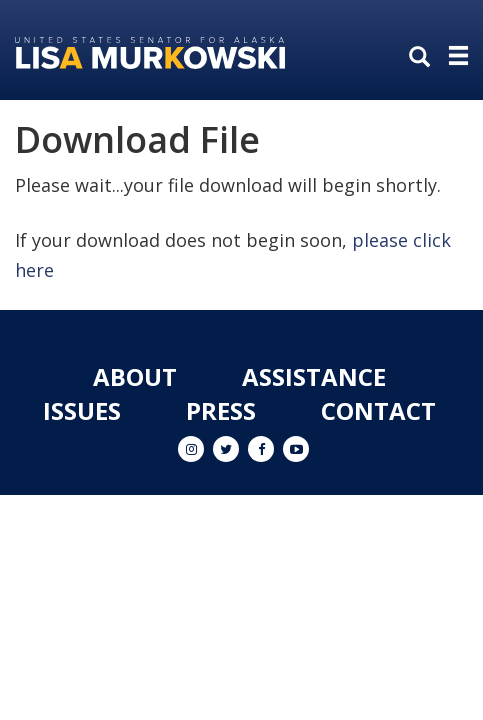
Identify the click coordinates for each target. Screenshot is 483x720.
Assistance (314, 376)
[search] (424, 58)
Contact (378, 410)
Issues (82, 410)
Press (221, 410)
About (135, 376)
